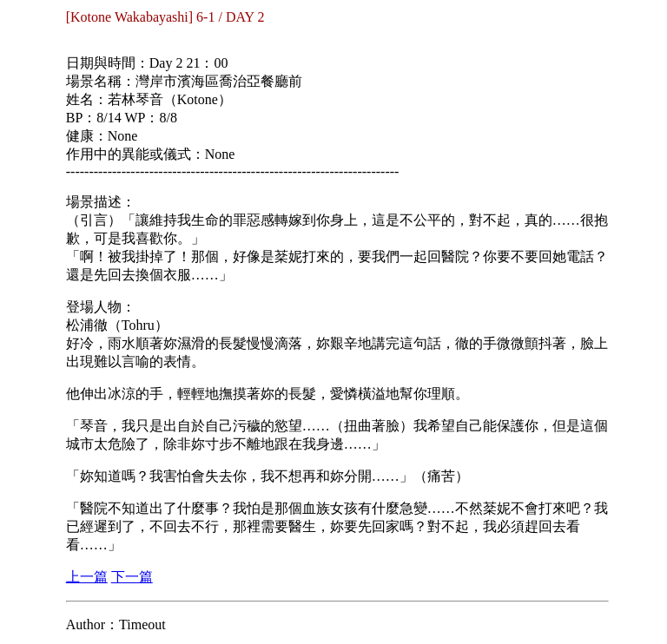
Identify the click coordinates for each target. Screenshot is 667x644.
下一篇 (132, 577)
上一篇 (87, 577)
